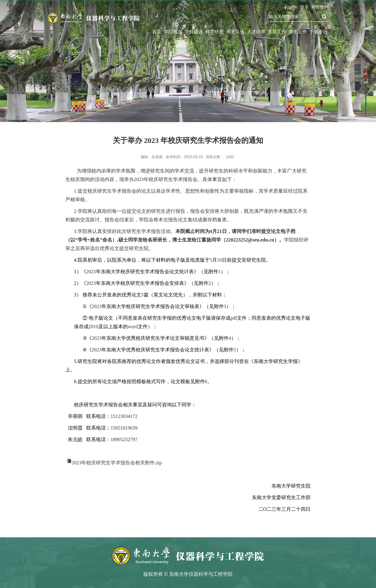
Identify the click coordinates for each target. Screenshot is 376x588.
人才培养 (256, 32)
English (291, 7)
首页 (157, 32)
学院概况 (173, 32)
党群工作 (277, 32)
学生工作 (298, 32)
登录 (304, 7)
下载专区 (319, 32)
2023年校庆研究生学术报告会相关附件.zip (117, 463)
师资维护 (319, 7)
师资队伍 (235, 32)
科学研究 (215, 32)
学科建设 (194, 32)
